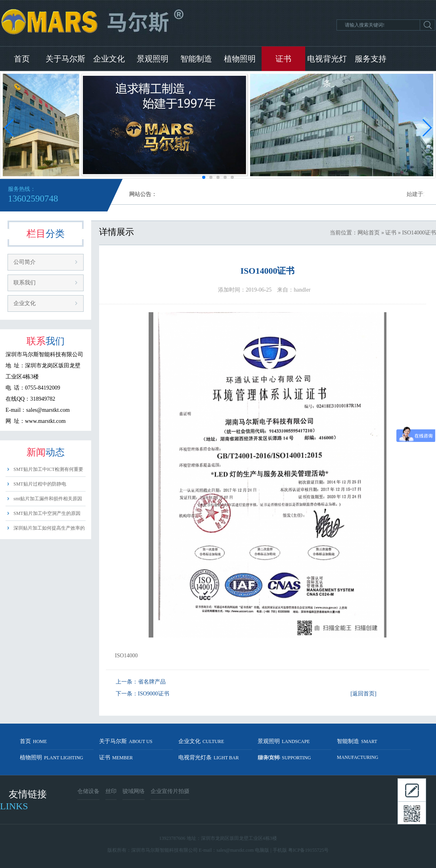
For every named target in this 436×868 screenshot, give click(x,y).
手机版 (280, 850)
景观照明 (153, 59)
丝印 (111, 791)
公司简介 (25, 262)
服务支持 (371, 59)
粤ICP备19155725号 (309, 850)
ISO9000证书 (154, 694)
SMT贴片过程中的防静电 (40, 484)
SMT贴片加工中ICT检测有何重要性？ (48, 471)
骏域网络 (134, 791)
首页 (22, 59)
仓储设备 (88, 791)
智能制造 (196, 59)
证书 (283, 59)
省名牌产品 (152, 682)
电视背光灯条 (327, 63)
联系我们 (25, 283)
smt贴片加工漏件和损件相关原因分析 (48, 501)
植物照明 (240, 59)
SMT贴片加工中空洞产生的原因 (47, 513)
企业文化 (109, 59)
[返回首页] (363, 694)
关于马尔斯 (65, 59)
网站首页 (369, 233)
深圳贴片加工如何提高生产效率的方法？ (49, 530)
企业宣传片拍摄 (170, 791)
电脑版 (262, 850)
